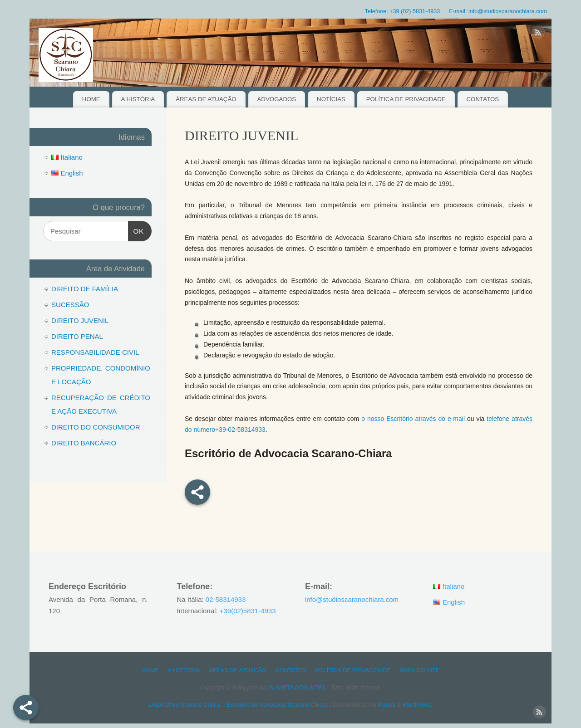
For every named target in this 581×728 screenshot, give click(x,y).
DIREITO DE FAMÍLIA (85, 289)
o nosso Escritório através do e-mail (413, 419)
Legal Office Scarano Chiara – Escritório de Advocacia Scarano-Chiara (238, 705)
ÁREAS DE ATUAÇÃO (206, 99)
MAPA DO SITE (419, 670)
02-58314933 (226, 599)
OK (136, 230)
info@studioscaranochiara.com (352, 599)
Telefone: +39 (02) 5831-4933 (403, 11)
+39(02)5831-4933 (248, 611)
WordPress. (418, 705)
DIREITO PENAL (77, 336)
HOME (91, 99)
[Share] (26, 708)
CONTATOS (483, 99)
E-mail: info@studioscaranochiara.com (498, 11)
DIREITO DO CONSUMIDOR (96, 427)
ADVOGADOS (276, 99)
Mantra (387, 705)
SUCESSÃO (70, 305)
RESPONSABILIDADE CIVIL (95, 352)
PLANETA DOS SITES (297, 688)
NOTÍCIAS (331, 99)
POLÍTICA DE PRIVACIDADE (406, 99)
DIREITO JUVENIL (80, 320)
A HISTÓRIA (138, 99)
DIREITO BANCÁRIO (84, 443)
